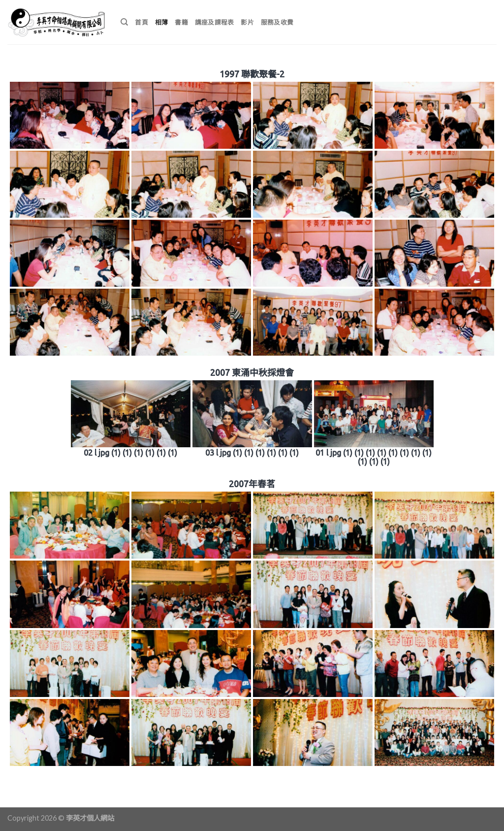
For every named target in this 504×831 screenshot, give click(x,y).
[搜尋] (124, 22)
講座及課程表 (215, 22)
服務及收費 (277, 22)
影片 (247, 22)
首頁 (142, 22)
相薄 (162, 22)
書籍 (181, 22)
